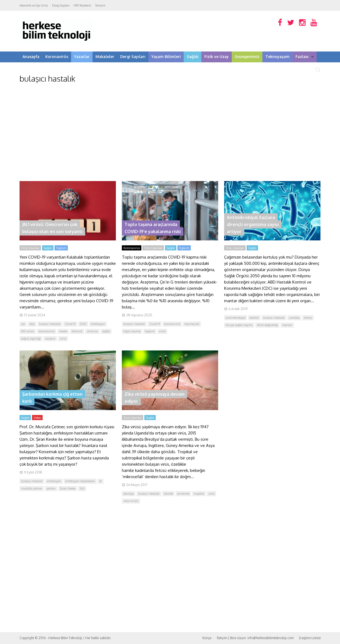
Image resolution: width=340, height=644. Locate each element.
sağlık (106, 331)
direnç (308, 318)
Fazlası (305, 57)
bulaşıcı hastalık (50, 324)
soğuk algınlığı (31, 339)
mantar (287, 325)
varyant (50, 339)
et (101, 481)
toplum (150, 331)
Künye (207, 638)
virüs (63, 339)
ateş (32, 324)
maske (63, 331)
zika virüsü (131, 501)
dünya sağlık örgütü (239, 325)
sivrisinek (183, 494)
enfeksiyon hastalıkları (80, 481)
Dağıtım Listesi (310, 638)
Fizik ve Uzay (217, 57)
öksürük (77, 331)
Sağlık (193, 57)
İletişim (100, 5)
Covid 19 (70, 324)
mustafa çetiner (32, 488)
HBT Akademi (82, 5)
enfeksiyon (98, 324)
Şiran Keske (68, 488)
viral (211, 494)
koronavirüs (47, 331)
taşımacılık (192, 324)
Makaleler (105, 57)
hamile (168, 494)
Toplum (61, 248)
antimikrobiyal (236, 318)
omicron (92, 331)
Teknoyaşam (277, 57)
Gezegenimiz (247, 57)
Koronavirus (132, 248)
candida (294, 318)
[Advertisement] (170, 132)
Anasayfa (31, 57)
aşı (23, 324)
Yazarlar (82, 57)
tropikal (199, 494)
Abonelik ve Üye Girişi (34, 5)
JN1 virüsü (28, 331)
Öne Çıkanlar (30, 248)
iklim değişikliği (267, 325)
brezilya (129, 494)
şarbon (51, 488)
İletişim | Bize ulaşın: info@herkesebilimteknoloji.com (255, 638)
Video (37, 418)
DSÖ (83, 324)
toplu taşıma (132, 331)
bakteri (254, 318)
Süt (82, 488)
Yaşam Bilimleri (166, 57)
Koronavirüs (57, 57)
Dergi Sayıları (61, 5)
